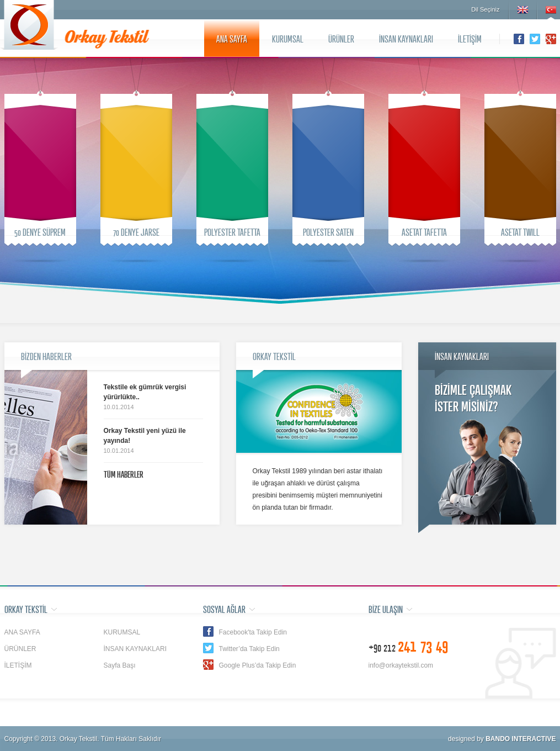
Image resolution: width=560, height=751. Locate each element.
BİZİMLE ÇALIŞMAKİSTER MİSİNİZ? (473, 398)
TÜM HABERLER (124, 474)
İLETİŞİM (470, 39)
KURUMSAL (288, 39)
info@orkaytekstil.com (401, 665)
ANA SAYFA (232, 39)
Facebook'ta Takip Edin (253, 632)
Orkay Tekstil (29, 25)
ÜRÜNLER (341, 39)
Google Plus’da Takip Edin (258, 665)
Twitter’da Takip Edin (249, 649)
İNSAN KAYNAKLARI (406, 39)
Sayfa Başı (120, 665)
